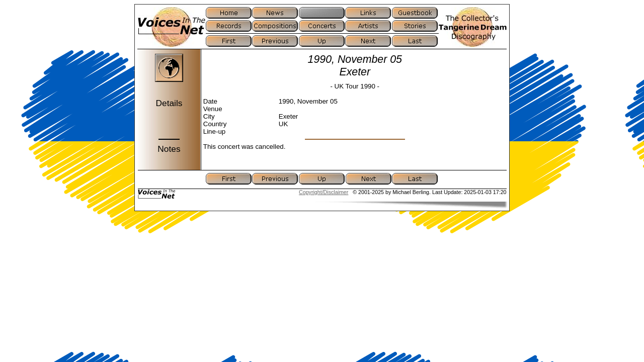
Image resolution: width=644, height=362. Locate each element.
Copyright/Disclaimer (324, 192)
